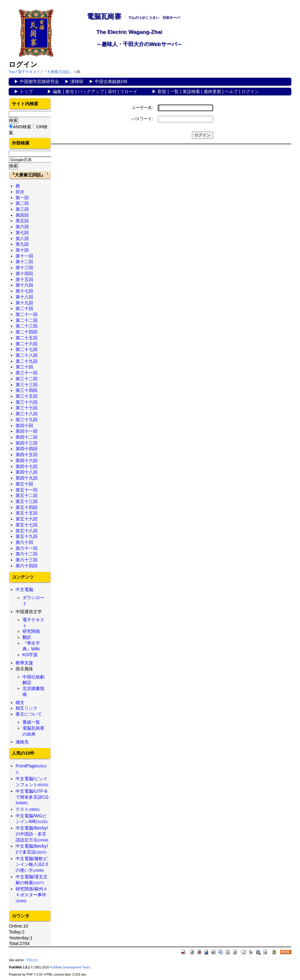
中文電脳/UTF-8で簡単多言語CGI (32, 797)
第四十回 (24, 426)
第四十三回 (27, 443)
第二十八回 (27, 355)
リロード (129, 91)
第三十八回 (27, 414)
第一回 (22, 198)
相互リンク (27, 708)
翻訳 (27, 637)
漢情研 (77, 81)
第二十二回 (27, 320)
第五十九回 (27, 536)
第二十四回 (27, 332)
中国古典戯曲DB (111, 81)
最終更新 (212, 91)
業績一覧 (31, 722)
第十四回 (24, 273)
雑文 (20, 702)
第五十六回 (27, 519)
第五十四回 (27, 507)
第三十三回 (27, 385)
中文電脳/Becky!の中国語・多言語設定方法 (32, 834)
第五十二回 (27, 495)
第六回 (22, 227)
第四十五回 (27, 455)
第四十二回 (27, 437)
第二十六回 (27, 344)
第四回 (22, 215)
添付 (112, 91)
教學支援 (24, 663)
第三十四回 (27, 390)
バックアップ (91, 91)
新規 (162, 91)
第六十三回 (27, 560)
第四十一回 (27, 431)
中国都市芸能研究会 (39, 81)
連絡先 (22, 742)
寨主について (29, 714)
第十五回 (24, 279)
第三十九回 (27, 420)
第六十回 (24, 542)
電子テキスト (29, 72)
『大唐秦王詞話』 (58, 72)
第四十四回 (27, 449)
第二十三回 (27, 326)
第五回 (22, 221)
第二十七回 (27, 349)
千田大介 (32, 960)
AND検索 (22, 127)
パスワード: (142, 119)
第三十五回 (27, 396)
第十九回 (24, 303)
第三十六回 (27, 402)
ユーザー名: (142, 108)
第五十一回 (27, 490)
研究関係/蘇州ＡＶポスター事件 (32, 894)
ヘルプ (231, 91)
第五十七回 (27, 525)
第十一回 (24, 256)
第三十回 (24, 367)
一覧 (174, 91)
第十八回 (24, 297)
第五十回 (24, 484)
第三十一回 (27, 373)
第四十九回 (27, 478)
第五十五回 (27, 513)
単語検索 (191, 91)
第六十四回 (27, 566)
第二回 (22, 203)
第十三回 (24, 268)
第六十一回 (27, 548)
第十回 (22, 250)
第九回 (22, 244)
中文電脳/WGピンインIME (32, 819)
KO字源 (30, 655)
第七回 (22, 233)
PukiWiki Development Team (70, 967)
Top (12, 72)
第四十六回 (27, 460)
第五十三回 (27, 501)
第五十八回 (27, 531)
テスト (28, 809)
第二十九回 (27, 361)
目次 (20, 192)
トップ (26, 91)
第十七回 (24, 291)
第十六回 (24, 285)
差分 (70, 91)
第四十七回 (27, 466)
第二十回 (24, 308)
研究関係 (31, 631)
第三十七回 (27, 408)
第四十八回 (27, 472)
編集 (57, 91)
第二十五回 (27, 338)
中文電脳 (24, 589)
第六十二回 (27, 554)
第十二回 (24, 262)
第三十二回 (27, 379)
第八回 (22, 239)
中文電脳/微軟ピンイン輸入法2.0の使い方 (32, 864)
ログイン (250, 91)
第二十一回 (27, 314)
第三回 (22, 209)
